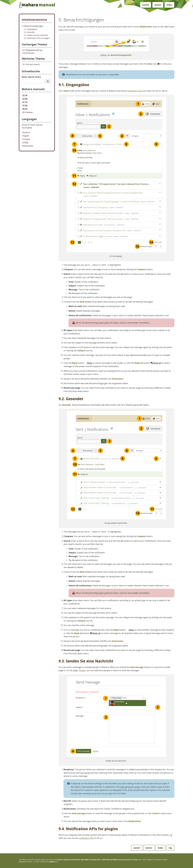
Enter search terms (31, 77)
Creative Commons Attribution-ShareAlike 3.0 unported (78, 860)
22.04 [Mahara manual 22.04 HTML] (25, 99)
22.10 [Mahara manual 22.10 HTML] (25, 95)
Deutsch (26, 133)
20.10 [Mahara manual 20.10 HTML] (25, 109)
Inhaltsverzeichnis (34, 20)
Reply (88, 363)
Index (169, 5)
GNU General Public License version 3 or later (120, 860)
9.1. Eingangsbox (30, 29)
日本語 (25, 142)
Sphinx (53, 862)
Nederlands (28, 146)
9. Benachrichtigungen (33, 26)
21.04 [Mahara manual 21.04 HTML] (25, 106)
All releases (28, 112)
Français (26, 139)
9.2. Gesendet (29, 32)
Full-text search (31, 64)
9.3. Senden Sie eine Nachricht (36, 35)
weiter (158, 5)
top (170, 848)
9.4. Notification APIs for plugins (37, 38)
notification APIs (86, 838)
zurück (146, 5)
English (26, 136)
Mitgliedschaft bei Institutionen (32, 52)
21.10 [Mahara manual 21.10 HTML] (25, 102)
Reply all (156, 363)
